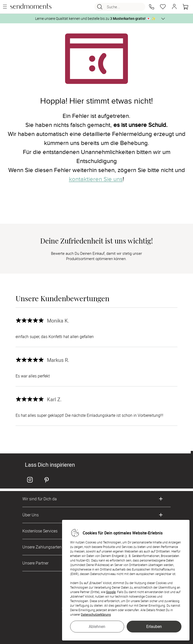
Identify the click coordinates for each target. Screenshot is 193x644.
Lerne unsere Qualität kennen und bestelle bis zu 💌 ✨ (95, 18)
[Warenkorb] (185, 7)
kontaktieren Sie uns (96, 179)
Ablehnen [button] (97, 626)
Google (111, 592)
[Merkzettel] (163, 7)
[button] (152, 7)
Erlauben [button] (154, 626)
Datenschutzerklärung (96, 614)
